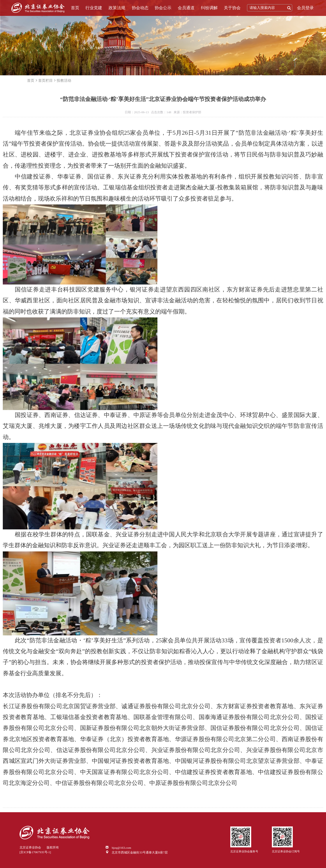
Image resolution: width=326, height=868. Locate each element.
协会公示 (163, 8)
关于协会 (232, 8)
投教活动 (64, 80)
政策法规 (117, 8)
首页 (75, 8)
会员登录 (305, 8)
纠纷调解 (209, 8)
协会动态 (140, 8)
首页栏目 (45, 80)
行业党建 (94, 8)
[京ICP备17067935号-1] (35, 852)
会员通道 (186, 8)
